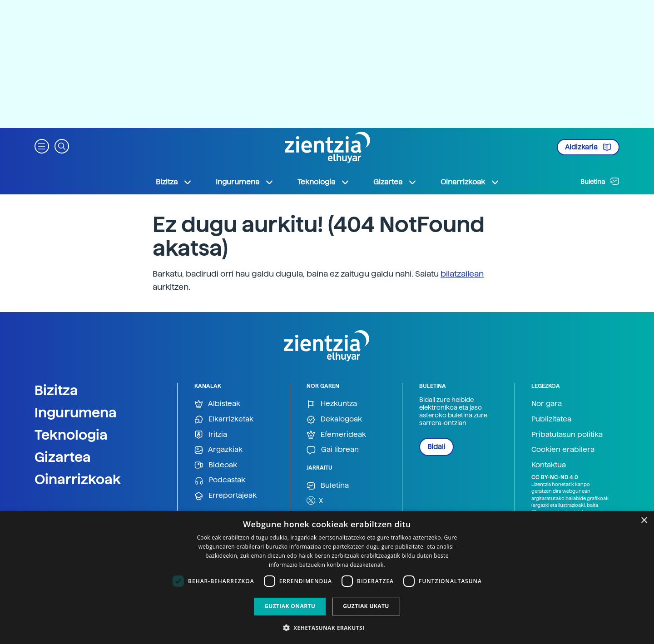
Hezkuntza (332, 404)
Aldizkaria (588, 147)
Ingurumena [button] (245, 182)
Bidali (436, 447)
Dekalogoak (334, 419)
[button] (42, 146)
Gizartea (63, 457)
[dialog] (327, 577)
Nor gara (547, 404)
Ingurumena (76, 412)
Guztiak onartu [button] (290, 606)
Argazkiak (218, 450)
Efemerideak (336, 435)
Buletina (600, 181)
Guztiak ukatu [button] (366, 606)
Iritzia (211, 435)
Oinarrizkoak (78, 479)
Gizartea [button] (395, 182)
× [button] (644, 521)
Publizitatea (551, 419)
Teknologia (71, 435)
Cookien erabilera (563, 449)
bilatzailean (462, 274)
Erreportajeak (225, 496)
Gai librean (333, 450)
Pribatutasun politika (567, 434)
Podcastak (220, 480)
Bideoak (216, 465)
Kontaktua (549, 465)
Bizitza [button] (174, 182)
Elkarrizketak (224, 419)
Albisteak (217, 404)
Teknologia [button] (324, 182)
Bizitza (56, 390)
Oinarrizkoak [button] (470, 182)
